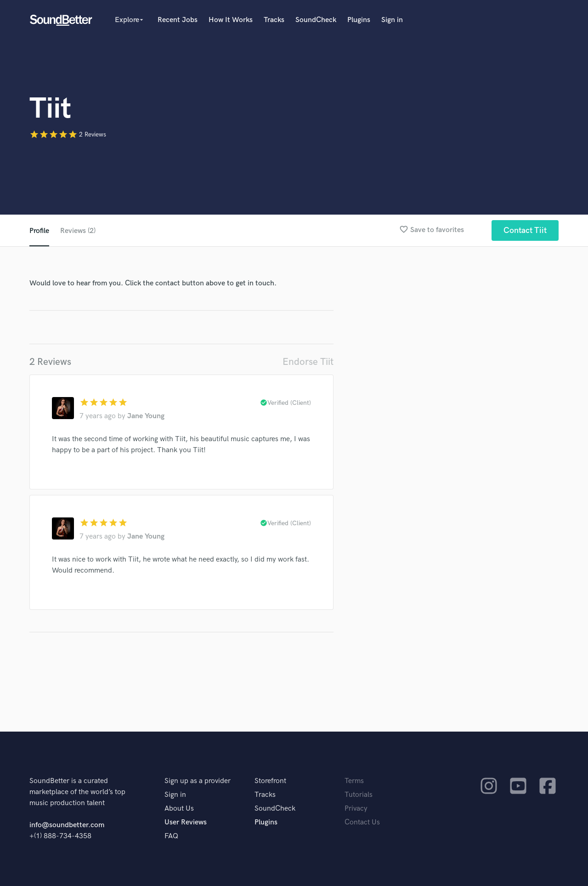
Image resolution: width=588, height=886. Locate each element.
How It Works (231, 20)
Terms (354, 781)
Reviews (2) (78, 231)
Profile (39, 231)
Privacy (356, 809)
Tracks (274, 20)
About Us (179, 809)
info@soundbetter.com (67, 825)
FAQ (171, 836)
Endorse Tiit (308, 362)
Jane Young (146, 416)
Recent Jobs (178, 20)
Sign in (392, 20)
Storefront (270, 781)
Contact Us (362, 822)
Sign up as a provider (198, 781)
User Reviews (186, 822)
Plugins (359, 20)
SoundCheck (316, 20)
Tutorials (359, 795)
